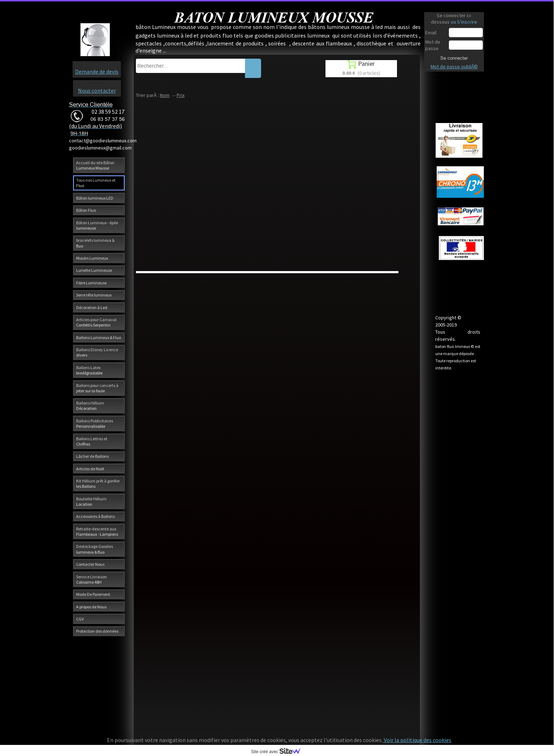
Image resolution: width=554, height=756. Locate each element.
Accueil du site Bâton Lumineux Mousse (95, 165)
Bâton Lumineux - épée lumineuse (97, 225)
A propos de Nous (91, 607)
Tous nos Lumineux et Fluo (96, 183)
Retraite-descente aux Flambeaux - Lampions (97, 531)
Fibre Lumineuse (91, 283)
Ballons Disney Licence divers (97, 352)
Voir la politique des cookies (417, 740)
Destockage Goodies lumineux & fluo (95, 549)
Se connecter (454, 58)
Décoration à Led (92, 307)
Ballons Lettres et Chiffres (92, 441)
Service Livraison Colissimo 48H (92, 579)
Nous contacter (97, 90)
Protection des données (97, 631)
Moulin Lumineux (92, 258)
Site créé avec (279, 752)
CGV (80, 619)
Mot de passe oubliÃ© (454, 67)
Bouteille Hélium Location (91, 501)
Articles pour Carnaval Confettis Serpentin (96, 322)
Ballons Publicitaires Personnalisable (95, 423)
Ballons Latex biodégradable (89, 370)
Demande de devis (97, 72)
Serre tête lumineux (94, 295)
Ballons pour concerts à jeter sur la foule (97, 388)
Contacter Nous (90, 564)
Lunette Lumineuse (94, 270)
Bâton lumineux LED (95, 198)
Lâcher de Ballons (92, 456)
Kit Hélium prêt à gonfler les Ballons (98, 483)
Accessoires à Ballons (95, 516)
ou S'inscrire (464, 22)
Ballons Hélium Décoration (90, 406)
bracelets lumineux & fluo (95, 243)
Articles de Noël (90, 469)
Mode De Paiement (93, 594)
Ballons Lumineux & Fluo (99, 337)
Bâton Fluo (86, 210)
